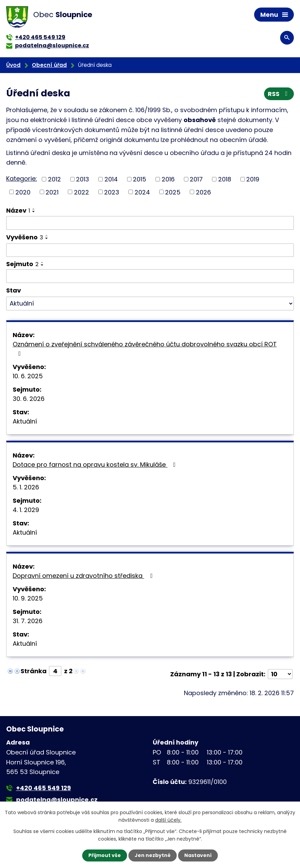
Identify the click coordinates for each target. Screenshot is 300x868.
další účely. (168, 820)
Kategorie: (22, 179)
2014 (111, 179)
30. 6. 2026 (29, 399)
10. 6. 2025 (28, 376)
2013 (83, 179)
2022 (82, 192)
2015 (140, 179)
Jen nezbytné (153, 855)
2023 (112, 192)
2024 (142, 192)
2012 (54, 179)
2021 (52, 192)
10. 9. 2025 (28, 598)
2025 (173, 192)
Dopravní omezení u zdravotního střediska (84, 576)
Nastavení (198, 855)
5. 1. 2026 (26, 487)
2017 (196, 179)
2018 (225, 179)
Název (18, 210)
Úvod (13, 65)
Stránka (34, 671)
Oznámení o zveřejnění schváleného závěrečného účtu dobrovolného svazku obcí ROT (145, 348)
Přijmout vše (105, 855)
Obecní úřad (49, 65)
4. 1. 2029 (26, 510)
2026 (203, 192)
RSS (279, 94)
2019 (253, 179)
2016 (168, 179)
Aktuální (25, 421)
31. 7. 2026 (28, 621)
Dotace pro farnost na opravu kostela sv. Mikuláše (96, 465)
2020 (23, 192)
